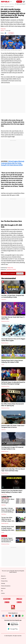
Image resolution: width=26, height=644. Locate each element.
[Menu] (24, 2)
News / (2, 4)
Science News (4, 495)
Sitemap (3, 583)
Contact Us (4, 579)
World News (4, 300)
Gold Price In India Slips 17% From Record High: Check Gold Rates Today (13, 470)
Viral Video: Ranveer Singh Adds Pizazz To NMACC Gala (13, 318)
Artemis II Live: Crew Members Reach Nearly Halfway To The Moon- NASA (12, 491)
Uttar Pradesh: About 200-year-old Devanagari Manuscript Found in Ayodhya (8, 503)
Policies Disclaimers (6, 586)
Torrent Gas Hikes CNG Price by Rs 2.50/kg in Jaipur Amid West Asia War (8, 520)
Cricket (3, 365)
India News (4, 430)
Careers (3, 593)
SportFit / (6, 4)
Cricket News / (12, 4)
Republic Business (5, 343)
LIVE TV (19, 2)
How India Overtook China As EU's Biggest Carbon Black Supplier (13, 340)
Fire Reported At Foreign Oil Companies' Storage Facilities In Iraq (13, 448)
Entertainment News (5, 321)
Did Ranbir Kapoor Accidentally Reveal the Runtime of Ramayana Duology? (13, 383)
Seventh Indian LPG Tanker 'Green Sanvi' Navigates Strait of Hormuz (13, 426)
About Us (3, 576)
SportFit (2, 31)
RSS (2, 591)
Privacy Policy (4, 581)
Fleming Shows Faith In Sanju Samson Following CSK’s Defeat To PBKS (12, 361)
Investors (3, 588)
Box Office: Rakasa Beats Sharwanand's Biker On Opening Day (13, 405)
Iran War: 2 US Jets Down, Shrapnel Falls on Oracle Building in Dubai (13, 296)
